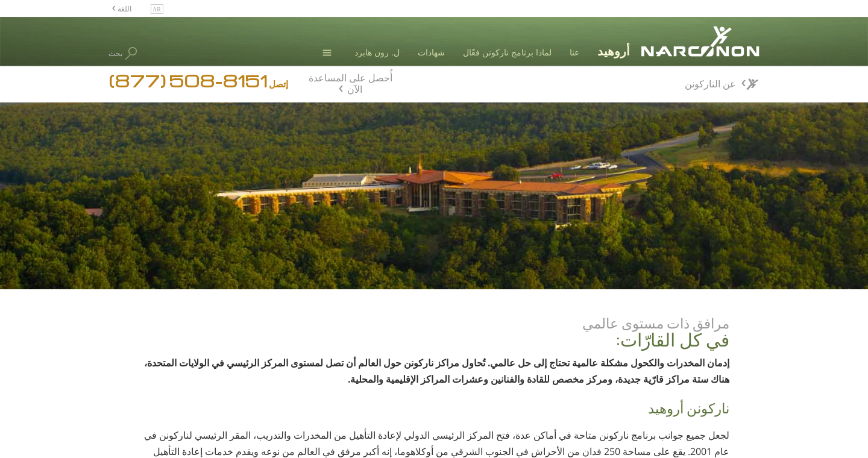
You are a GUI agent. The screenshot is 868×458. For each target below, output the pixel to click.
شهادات (431, 52)
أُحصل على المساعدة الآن (351, 82)
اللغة (124, 8)
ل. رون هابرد (377, 52)
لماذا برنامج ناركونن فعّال (507, 52)
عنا (574, 52)
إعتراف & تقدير (659, 392)
